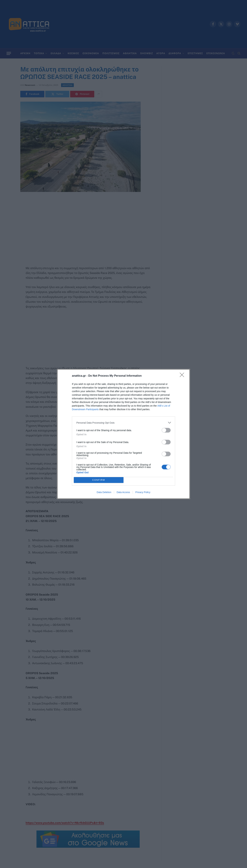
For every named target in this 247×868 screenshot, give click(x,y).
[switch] (166, 430)
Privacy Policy (143, 492)
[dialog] (124, 434)
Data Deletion (104, 492)
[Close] (183, 376)
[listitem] (124, 423)
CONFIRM (99, 480)
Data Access (123, 492)
